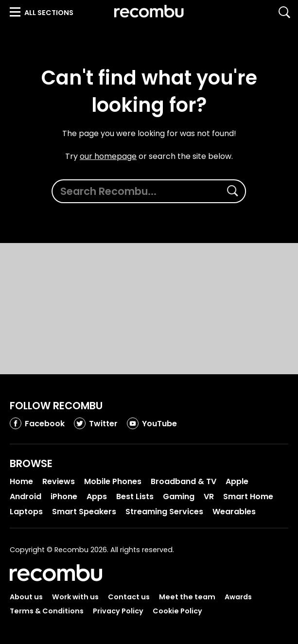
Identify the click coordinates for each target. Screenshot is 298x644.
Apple (237, 481)
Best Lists (135, 496)
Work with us (75, 597)
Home (21, 481)
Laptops (26, 512)
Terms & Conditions (47, 611)
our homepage (108, 157)
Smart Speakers (84, 512)
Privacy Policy (118, 611)
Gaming (179, 496)
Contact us (129, 597)
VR (209, 496)
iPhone (64, 496)
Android (26, 496)
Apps (97, 496)
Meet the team (187, 597)
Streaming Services (164, 512)
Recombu (149, 11)
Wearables (234, 512)
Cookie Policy (177, 611)
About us (26, 597)
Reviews (59, 481)
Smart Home (248, 496)
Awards (238, 597)
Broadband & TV (184, 481)
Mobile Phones (113, 481)
